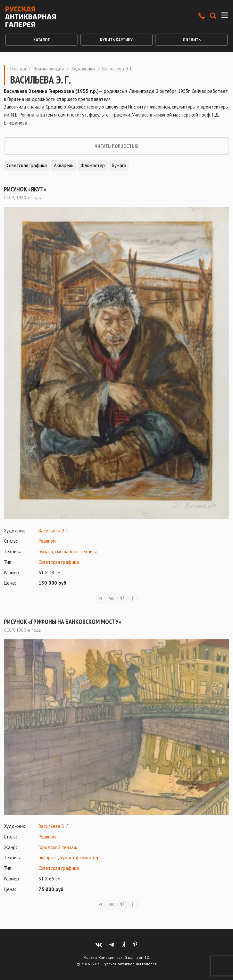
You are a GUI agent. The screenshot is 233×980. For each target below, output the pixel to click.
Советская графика (27, 165)
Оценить (192, 40)
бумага (46, 551)
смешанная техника (76, 551)
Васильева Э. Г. (54, 531)
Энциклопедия (49, 69)
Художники (83, 69)
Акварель (64, 165)
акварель (48, 858)
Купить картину (116, 40)
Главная (18, 69)
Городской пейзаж (58, 847)
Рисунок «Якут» (25, 189)
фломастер (88, 858)
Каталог (42, 40)
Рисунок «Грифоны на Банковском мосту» (62, 622)
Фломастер (93, 165)
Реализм (47, 541)
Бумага (119, 165)
